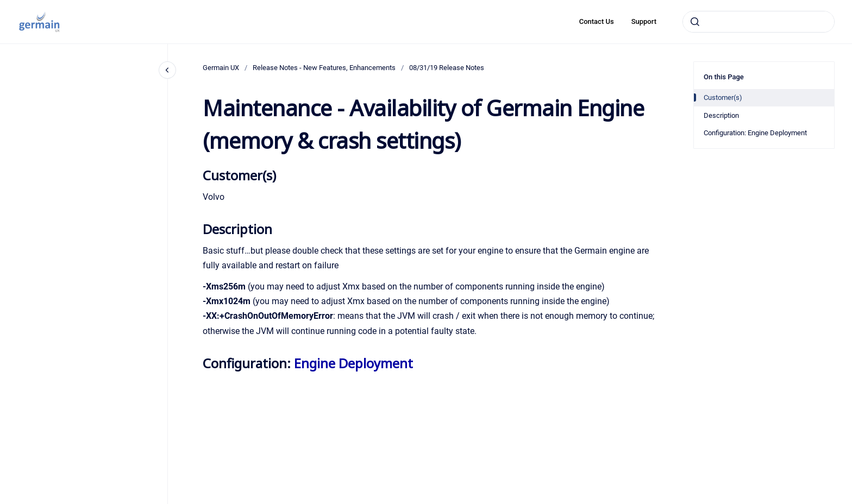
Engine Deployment (353, 363)
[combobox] (759, 22)
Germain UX (221, 68)
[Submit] (695, 22)
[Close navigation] (167, 70)
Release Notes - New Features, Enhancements (324, 68)
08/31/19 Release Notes (447, 68)
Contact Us (597, 21)
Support (644, 21)
